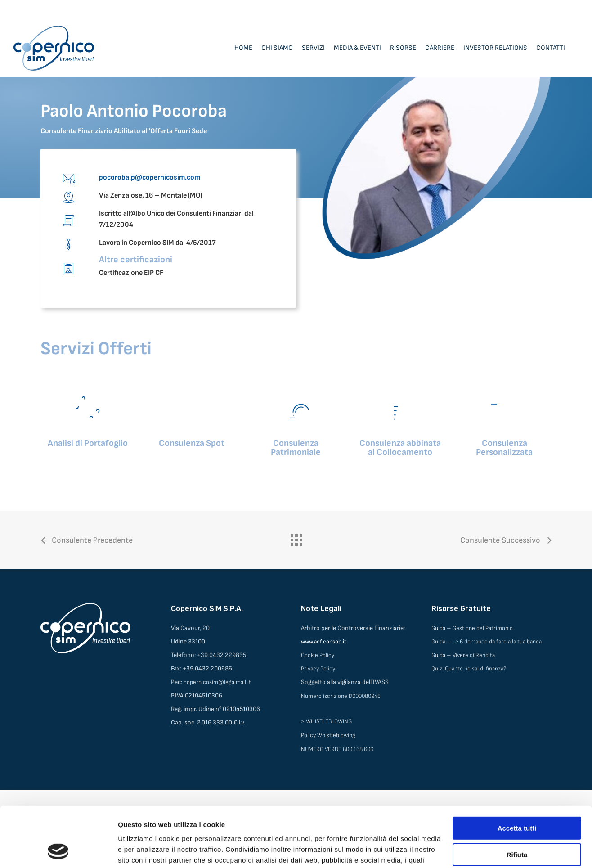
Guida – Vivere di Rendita (463, 655)
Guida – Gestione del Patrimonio (472, 628)
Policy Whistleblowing (328, 735)
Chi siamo (277, 48)
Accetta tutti (517, 772)
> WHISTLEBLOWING (326, 721)
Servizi (313, 48)
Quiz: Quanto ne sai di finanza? (469, 669)
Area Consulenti (557, 9)
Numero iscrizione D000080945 (341, 696)
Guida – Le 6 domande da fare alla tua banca (487, 642)
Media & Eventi (357, 48)
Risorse (403, 48)
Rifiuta (517, 798)
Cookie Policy (318, 655)
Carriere (440, 48)
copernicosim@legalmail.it (217, 682)
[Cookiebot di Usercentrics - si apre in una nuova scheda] (58, 850)
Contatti (551, 48)
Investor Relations (495, 48)
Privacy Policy (318, 669)
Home (243, 48)
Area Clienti (510, 9)
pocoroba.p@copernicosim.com (150, 178)
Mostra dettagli (142, 850)
